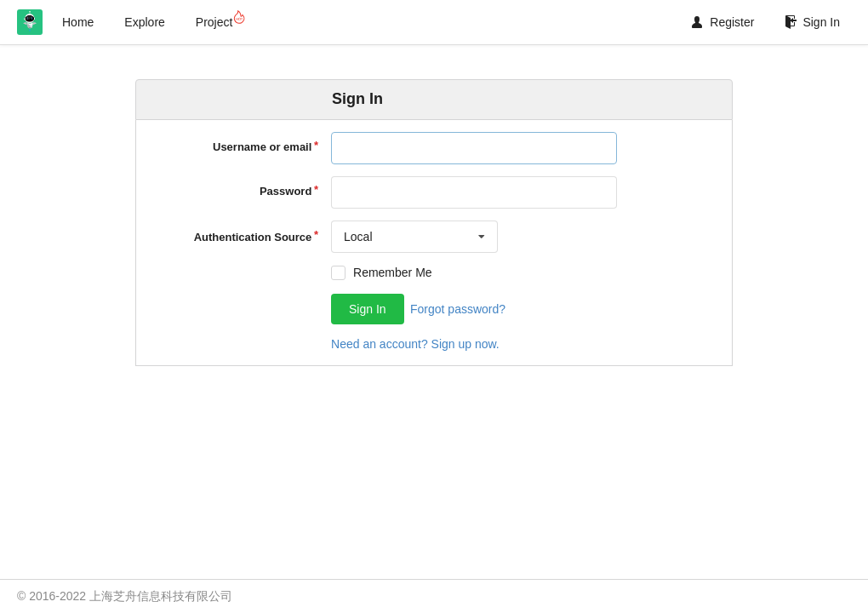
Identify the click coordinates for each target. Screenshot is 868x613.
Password (286, 191)
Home (78, 22)
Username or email (262, 147)
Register (723, 22)
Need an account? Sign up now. (415, 344)
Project (220, 20)
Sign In (812, 22)
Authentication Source (253, 237)
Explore (144, 22)
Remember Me (393, 272)
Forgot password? (458, 309)
